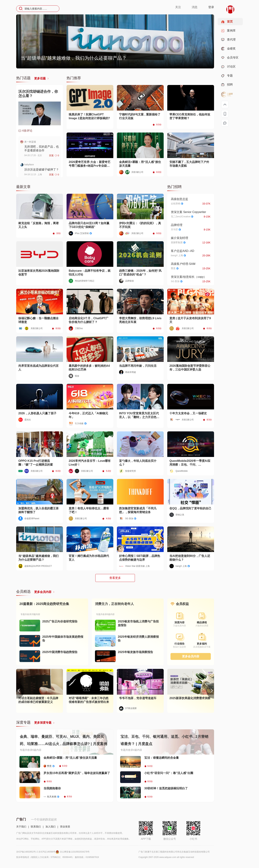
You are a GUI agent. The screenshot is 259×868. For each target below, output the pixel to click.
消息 (195, 7)
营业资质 (65, 827)
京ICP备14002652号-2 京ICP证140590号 (38, 852)
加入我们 (51, 827)
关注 (178, 7)
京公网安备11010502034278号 (75, 852)
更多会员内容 (191, 656)
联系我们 (36, 827)
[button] (210, 691)
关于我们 (21, 827)
